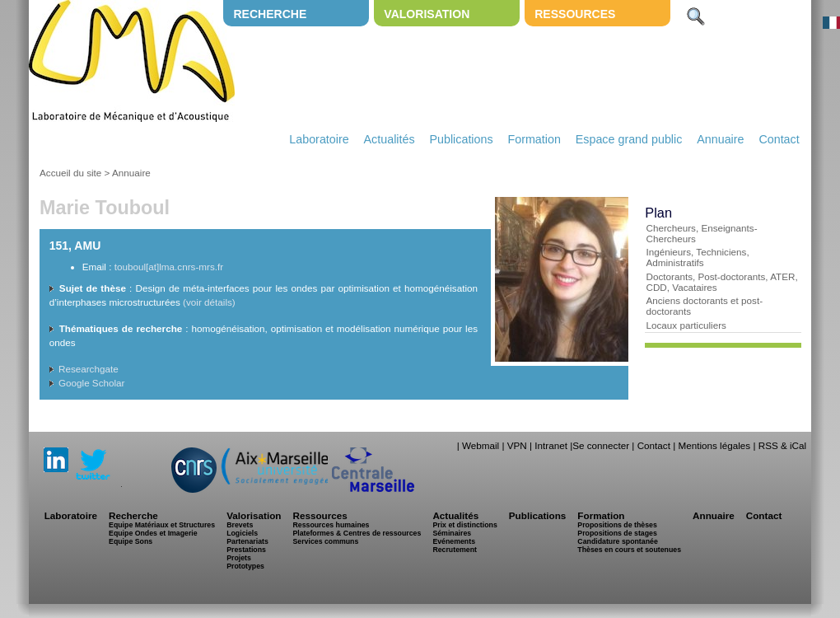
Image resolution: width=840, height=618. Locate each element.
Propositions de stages (617, 533)
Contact (779, 139)
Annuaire (720, 139)
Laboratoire (319, 139)
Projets (239, 558)
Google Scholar (92, 383)
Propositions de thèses (617, 525)
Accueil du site (70, 173)
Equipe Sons (131, 541)
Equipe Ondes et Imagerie (153, 533)
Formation (534, 139)
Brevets (240, 525)
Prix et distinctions (464, 525)
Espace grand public (629, 139)
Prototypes (245, 566)
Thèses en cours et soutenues (629, 550)
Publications (461, 139)
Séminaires (452, 533)
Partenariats (247, 541)
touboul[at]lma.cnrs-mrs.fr (169, 267)
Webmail (481, 445)
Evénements (454, 541)
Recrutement (455, 550)
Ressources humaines (331, 525)
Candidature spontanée (617, 541)
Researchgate (89, 369)
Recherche (270, 14)
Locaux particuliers (686, 325)
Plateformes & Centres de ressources (357, 533)
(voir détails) (209, 302)
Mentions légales (714, 445)
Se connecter (601, 445)
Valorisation (427, 14)
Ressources (575, 14)
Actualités (390, 139)
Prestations (246, 550)
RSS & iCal (782, 445)
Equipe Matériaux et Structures (162, 525)
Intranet (551, 445)
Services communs (325, 541)
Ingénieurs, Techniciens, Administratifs (697, 257)
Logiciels (242, 533)
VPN (517, 445)
